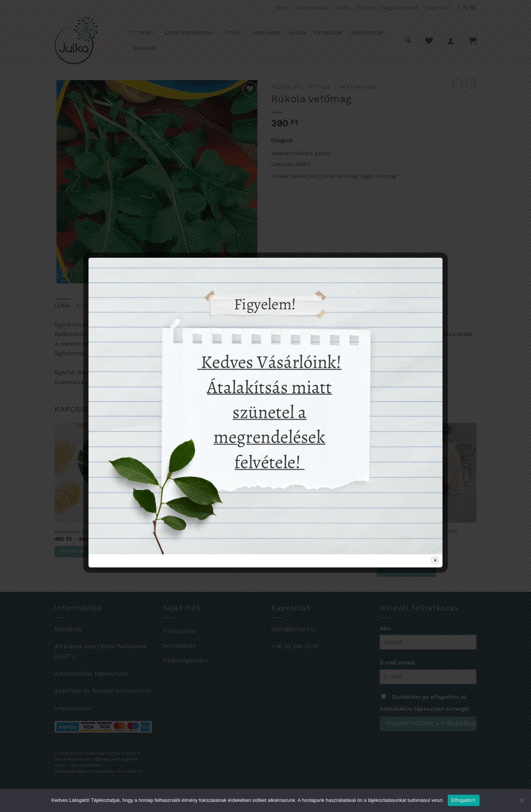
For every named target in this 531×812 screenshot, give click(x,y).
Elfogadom (464, 800)
